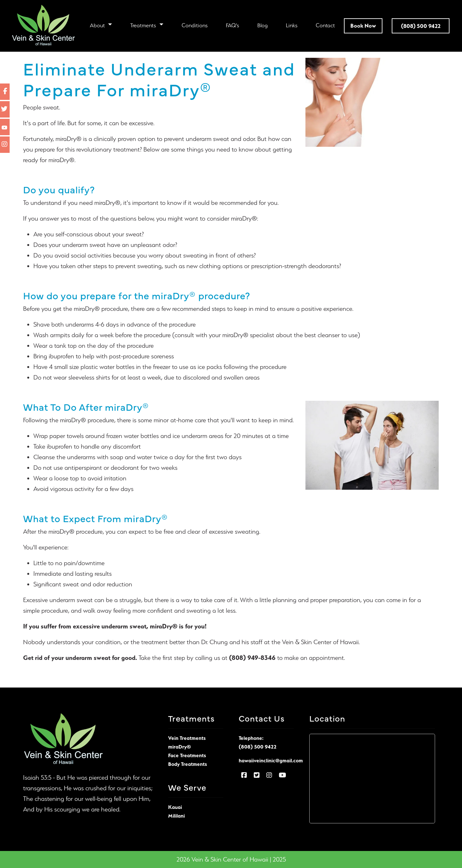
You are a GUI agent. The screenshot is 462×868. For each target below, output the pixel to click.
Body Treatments (188, 764)
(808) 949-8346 (252, 658)
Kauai (175, 807)
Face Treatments (187, 755)
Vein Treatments (187, 738)
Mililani (176, 816)
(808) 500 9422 (258, 747)
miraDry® (164, 626)
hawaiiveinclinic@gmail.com (271, 760)
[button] (101, 25)
